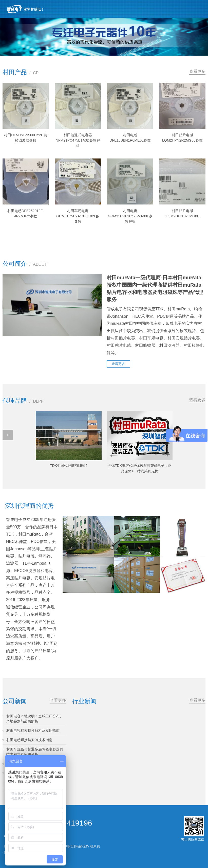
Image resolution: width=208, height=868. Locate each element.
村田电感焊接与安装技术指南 (29, 740)
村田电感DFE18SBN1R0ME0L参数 (130, 138)
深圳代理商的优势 (76, 846)
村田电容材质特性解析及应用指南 (33, 730)
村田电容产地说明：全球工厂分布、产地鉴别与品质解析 (35, 719)
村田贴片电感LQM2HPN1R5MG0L (182, 213)
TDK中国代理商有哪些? (69, 466)
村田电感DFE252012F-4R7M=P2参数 (26, 213)
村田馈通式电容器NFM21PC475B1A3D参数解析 (78, 140)
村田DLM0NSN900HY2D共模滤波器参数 (26, 138)
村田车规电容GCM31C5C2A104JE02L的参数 (78, 216)
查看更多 (197, 71)
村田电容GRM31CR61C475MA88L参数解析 (130, 216)
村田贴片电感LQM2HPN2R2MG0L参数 (182, 138)
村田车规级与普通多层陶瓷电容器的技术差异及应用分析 (35, 752)
